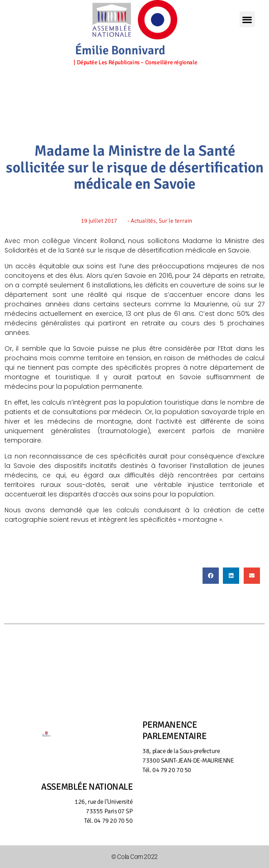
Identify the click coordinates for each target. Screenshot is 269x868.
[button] (247, 19)
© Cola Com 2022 (134, 857)
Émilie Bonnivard (120, 50)
